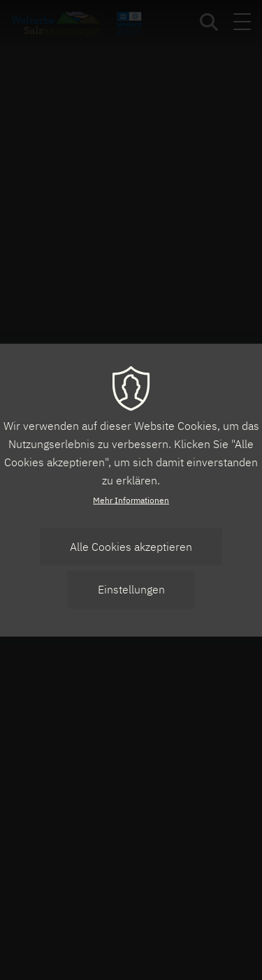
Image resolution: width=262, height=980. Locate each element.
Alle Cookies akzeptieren (131, 547)
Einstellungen (131, 589)
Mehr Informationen (131, 500)
